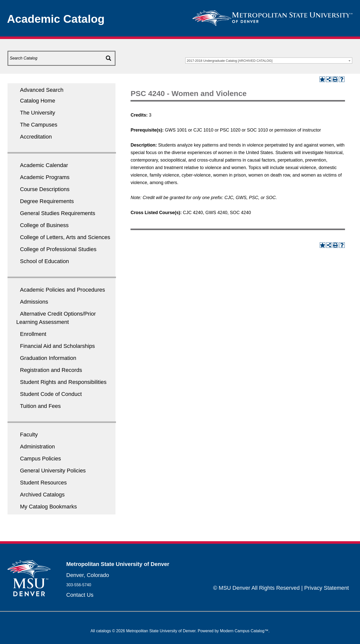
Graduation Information (48, 358)
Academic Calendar (44, 165)
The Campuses (39, 125)
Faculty (29, 435)
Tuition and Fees (40, 406)
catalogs (103, 631)
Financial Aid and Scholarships (57, 346)
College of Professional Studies (58, 249)
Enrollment (33, 334)
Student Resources (43, 483)
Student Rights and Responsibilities (63, 382)
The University (38, 113)
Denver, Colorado (88, 575)
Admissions (34, 302)
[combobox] (269, 61)
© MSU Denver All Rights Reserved (256, 588)
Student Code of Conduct (51, 394)
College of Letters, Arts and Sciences (65, 237)
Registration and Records (51, 370)
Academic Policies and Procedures (62, 290)
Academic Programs (45, 177)
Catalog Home (38, 101)
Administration (37, 447)
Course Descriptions (45, 189)
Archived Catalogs (42, 495)
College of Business (44, 225)
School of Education (44, 261)
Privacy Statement (327, 588)
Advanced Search (42, 90)
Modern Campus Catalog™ (244, 631)
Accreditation (36, 137)
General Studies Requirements (58, 213)
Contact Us (80, 595)
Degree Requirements (47, 201)
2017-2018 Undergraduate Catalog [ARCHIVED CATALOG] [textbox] (230, 61)
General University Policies (53, 471)
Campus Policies (40, 459)
